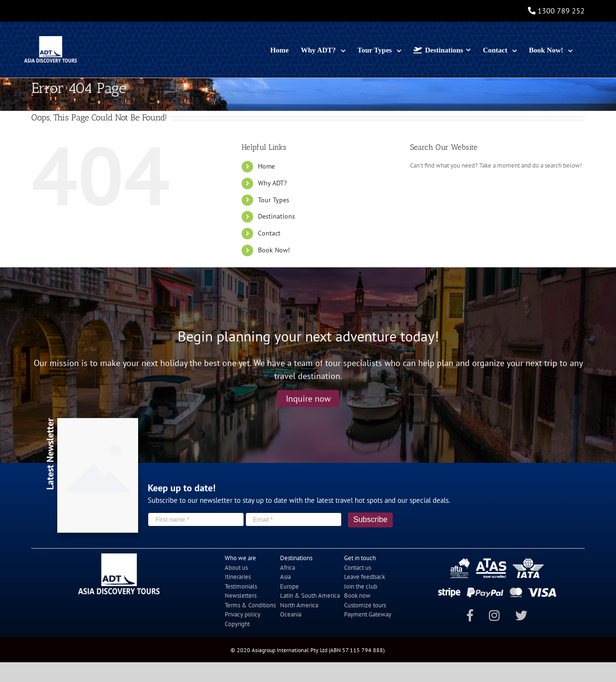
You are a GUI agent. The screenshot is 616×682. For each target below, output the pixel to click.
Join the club (361, 586)
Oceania (291, 614)
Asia (285, 577)
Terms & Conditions (250, 605)
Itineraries (238, 577)
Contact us (358, 568)
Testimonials (241, 586)
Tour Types (274, 200)
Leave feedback (365, 577)
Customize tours (365, 605)
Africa (288, 568)
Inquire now (308, 399)
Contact (269, 233)
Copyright (237, 624)
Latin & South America (310, 596)
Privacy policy (243, 614)
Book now (357, 596)
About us (236, 568)
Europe (289, 586)
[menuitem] (280, 49)
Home (266, 166)
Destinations (276, 216)
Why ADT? (272, 183)
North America (299, 605)
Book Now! (274, 250)
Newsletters (241, 596)
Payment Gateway (368, 614)
